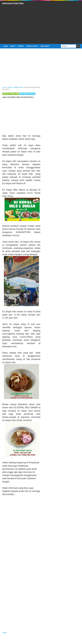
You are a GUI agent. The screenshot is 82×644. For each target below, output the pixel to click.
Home (6, 46)
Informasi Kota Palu (13, 3)
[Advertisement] (42, 24)
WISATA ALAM (30, 94)
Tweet (4, 633)
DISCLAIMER (45, 46)
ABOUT (13, 46)
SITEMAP (21, 46)
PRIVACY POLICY (32, 46)
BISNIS (22, 94)
